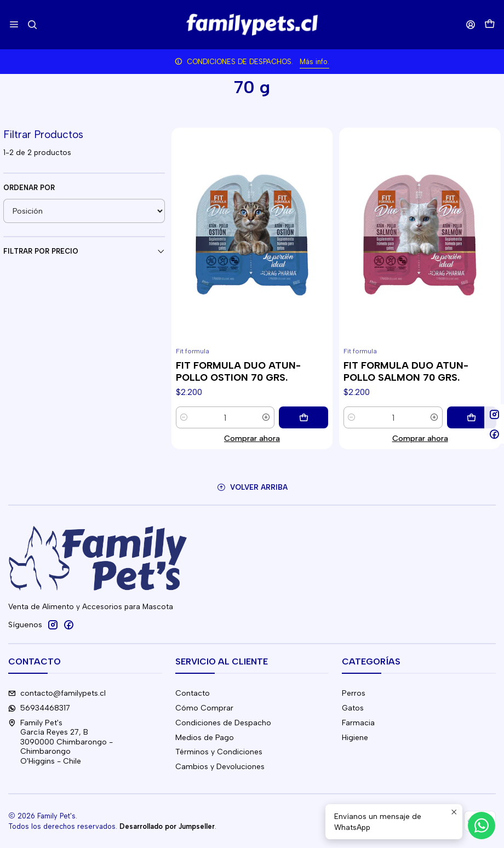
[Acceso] (471, 24)
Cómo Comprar (204, 708)
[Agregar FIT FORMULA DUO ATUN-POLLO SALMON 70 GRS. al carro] (472, 417)
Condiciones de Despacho (223, 723)
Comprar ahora (252, 438)
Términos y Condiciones (219, 752)
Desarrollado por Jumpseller (167, 826)
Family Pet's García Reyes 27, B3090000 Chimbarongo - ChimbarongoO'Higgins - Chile (61, 742)
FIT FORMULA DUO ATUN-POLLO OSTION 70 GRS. (238, 371)
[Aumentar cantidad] (266, 417)
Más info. (314, 62)
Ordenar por (29, 188)
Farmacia (358, 723)
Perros (354, 693)
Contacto (193, 693)
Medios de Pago (205, 738)
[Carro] (490, 25)
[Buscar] (32, 24)
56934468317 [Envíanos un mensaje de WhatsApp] (39, 708)
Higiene (355, 738)
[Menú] (14, 24)
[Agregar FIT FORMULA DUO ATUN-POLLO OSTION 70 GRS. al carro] (303, 417)
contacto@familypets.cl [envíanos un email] (57, 693)
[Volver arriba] (252, 487)
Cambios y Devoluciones (220, 767)
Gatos (353, 708)
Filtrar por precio (84, 251)
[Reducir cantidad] (184, 417)
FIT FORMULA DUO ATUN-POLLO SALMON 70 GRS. (406, 371)
